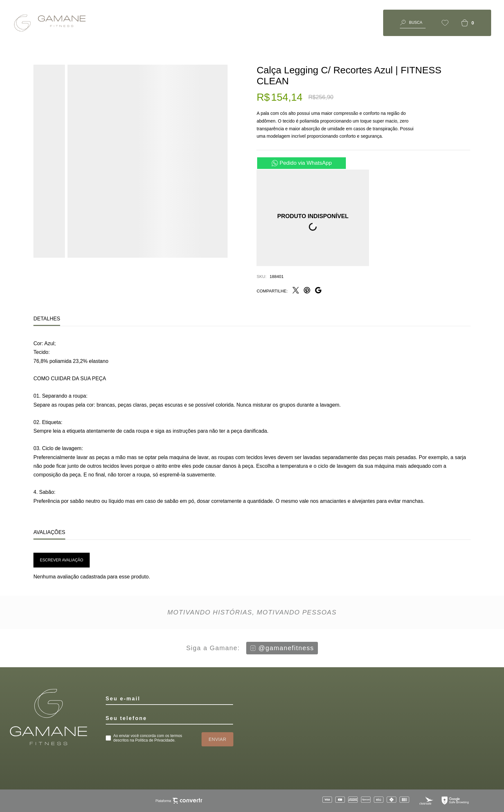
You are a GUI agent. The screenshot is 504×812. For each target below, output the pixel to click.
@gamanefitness (282, 648)
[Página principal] (51, 23)
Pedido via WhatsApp (306, 163)
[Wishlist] (445, 23)
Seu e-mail (123, 699)
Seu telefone (126, 718)
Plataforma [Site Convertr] (179, 801)
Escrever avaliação (62, 560)
